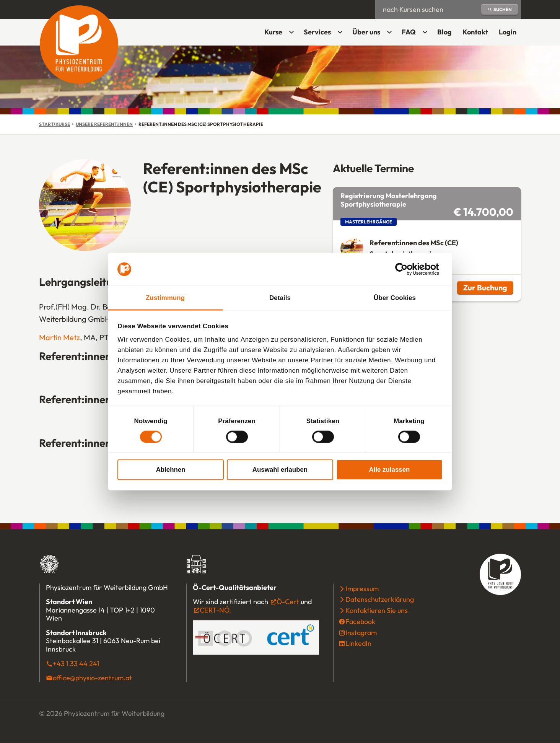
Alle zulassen (390, 469)
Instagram (361, 633)
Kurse (273, 32)
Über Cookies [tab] (395, 298)
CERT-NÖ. (215, 610)
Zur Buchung (488, 289)
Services (317, 32)
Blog (444, 32)
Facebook (360, 622)
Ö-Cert (288, 602)
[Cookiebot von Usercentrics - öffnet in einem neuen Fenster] (409, 269)
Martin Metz (59, 337)
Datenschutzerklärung (380, 600)
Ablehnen (171, 469)
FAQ (409, 32)
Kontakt (475, 32)
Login (510, 35)
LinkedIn (358, 644)
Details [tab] (280, 298)
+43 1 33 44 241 (76, 664)
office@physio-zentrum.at (92, 678)
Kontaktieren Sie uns (377, 610)
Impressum (362, 589)
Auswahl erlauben (280, 469)
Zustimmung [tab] (165, 298)
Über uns (366, 32)
